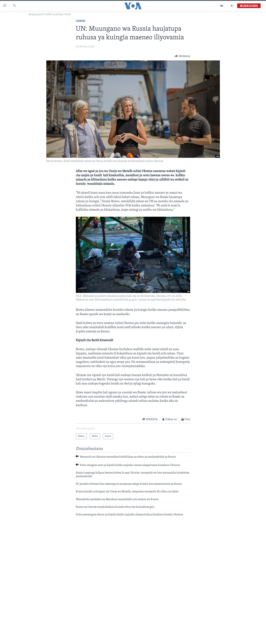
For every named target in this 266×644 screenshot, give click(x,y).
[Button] (182, 56)
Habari (81, 21)
